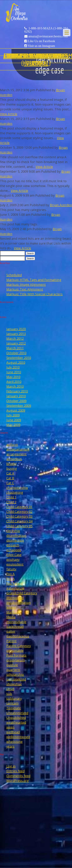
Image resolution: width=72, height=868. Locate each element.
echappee (14, 550)
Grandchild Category (22, 593)
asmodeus (14, 459)
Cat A (10, 473)
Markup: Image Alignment (26, 285)
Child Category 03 (19, 516)
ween (10, 727)
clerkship (13, 531)
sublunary (14, 698)
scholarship (15, 675)
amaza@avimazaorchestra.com (48, 36)
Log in (11, 766)
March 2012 (15, 338)
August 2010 (16, 362)
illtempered (15, 598)
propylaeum (16, 660)
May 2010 (13, 377)
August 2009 (16, 410)
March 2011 (15, 348)
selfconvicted (16, 679)
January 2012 (16, 343)
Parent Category (19, 646)
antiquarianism (18, 449)
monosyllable (16, 622)
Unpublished (16, 718)
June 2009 (14, 420)
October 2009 (16, 401)
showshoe (14, 684)
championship (17, 488)
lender (11, 607)
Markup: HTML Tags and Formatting (34, 280)
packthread (15, 627)
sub (9, 694)
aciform (12, 445)
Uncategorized (17, 713)
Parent (11, 641)
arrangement (16, 454)
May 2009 (13, 425)
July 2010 (13, 367)
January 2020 (16, 329)
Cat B (10, 478)
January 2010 (16, 396)
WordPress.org (18, 781)
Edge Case (14, 555)
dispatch (13, 545)
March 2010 (15, 386)
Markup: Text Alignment (25, 289)
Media (11, 617)
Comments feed (18, 776)
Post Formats (16, 655)
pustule (12, 665)
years (10, 746)
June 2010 (14, 372)
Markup (12, 612)
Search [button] (30, 253)
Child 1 (11, 497)
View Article (9, 114)
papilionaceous (18, 636)
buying (12, 468)
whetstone (14, 742)
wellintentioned (18, 737)
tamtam (12, 703)
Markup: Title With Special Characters (34, 294)
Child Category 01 (19, 507)
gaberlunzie (15, 588)
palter (11, 631)
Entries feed (15, 771)
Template (14, 708)
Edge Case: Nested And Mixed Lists (36, 59)
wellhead (13, 732)
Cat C (10, 483)
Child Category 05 (19, 526)
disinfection (15, 540)
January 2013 (16, 334)
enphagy (13, 560)
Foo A (10, 574)
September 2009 (19, 406)
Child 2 (11, 502)
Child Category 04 (19, 521)
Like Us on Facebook (41, 41)
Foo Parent (15, 583)
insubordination (19, 603)
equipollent (15, 564)
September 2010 (19, 358)
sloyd (10, 689)
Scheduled (14, 275)
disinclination (16, 536)
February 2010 (17, 391)
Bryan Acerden (61, 205)
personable (15, 651)
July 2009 (13, 415)
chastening (15, 492)
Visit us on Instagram (41, 46)
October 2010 (16, 353)
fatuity (11, 569)
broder (12, 464)
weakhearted (16, 722)
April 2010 (14, 382)
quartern (13, 670)
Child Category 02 (19, 512)
